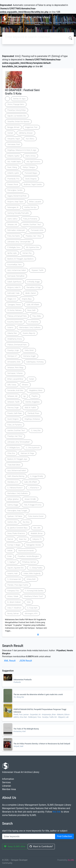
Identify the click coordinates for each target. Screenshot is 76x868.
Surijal (31, 379)
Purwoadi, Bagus (31, 173)
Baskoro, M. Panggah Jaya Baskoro (20, 259)
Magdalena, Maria (36, 390)
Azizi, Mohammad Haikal (17, 471)
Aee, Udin (37, 528)
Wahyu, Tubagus (29, 167)
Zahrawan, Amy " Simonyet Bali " (19, 242)
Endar (10, 556)
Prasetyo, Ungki (13, 350)
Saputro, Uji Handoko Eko (17, 116)
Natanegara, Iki (13, 207)
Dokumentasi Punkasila (23, 680)
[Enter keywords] (29, 836)
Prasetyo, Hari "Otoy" (15, 436)
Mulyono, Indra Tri (14, 287)
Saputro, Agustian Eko (16, 568)
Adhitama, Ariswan (26, 133)
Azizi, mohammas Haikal (17, 270)
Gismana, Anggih (29, 356)
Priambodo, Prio (13, 179)
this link (57, 812)
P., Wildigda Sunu (14, 448)
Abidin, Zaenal (31, 293)
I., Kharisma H (34, 488)
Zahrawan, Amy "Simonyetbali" (19, 442)
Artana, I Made (13, 596)
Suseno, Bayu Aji (29, 333)
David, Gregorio (13, 419)
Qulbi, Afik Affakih (31, 482)
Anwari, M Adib (30, 499)
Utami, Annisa (30, 156)
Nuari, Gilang (12, 167)
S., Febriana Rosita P (15, 488)
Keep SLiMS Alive (15, 846)
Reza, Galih (32, 310)
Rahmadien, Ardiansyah (16, 230)
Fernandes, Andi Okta (15, 390)
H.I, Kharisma (33, 322)
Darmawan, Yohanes (15, 373)
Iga (24, 396)
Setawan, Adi (12, 225)
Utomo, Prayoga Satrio (16, 104)
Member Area (9, 789)
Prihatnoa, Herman (29, 562)
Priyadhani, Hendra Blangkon (28, 556)
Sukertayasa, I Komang (35, 362)
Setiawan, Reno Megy (15, 368)
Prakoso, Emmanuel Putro (17, 345)
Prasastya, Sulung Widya (17, 110)
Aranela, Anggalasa (32, 402)
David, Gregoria (31, 179)
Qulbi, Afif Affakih (33, 305)
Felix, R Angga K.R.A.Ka (33, 505)
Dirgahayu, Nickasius (32, 419)
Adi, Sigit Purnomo (33, 162)
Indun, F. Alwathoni (14, 608)
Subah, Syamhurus (14, 282)
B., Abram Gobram (14, 602)
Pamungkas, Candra (15, 190)
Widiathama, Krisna (15, 339)
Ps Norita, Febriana (14, 310)
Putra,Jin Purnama (30, 219)
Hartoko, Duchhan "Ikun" (16, 430)
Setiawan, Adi (12, 396)
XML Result (10, 661)
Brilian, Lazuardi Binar (15, 379)
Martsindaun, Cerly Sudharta (30, 328)
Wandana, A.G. (13, 482)
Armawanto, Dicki (14, 362)
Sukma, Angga (13, 505)
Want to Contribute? (41, 846)
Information (8, 779)
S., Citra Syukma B (33, 448)
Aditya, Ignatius (13, 499)
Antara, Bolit (31, 579)
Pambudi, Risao (33, 413)
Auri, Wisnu (30, 139)
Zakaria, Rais (12, 333)
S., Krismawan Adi (14, 579)
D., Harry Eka (36, 430)
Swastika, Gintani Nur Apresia (18, 122)
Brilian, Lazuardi (35, 202)
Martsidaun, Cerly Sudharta (18, 493)
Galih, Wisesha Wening (16, 476)
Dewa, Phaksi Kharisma (16, 533)
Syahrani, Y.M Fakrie (15, 516)
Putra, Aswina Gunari (36, 516)
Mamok (10, 539)
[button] (38, 635)
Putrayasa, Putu (13, 591)
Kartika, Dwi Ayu (30, 207)
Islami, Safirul (12, 219)
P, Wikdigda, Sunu (14, 247)
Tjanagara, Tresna (14, 305)
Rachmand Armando (26, 551)
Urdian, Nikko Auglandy (32, 574)
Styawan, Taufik (37, 270)
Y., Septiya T (12, 562)
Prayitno (35, 396)
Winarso (25, 385)
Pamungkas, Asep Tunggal (17, 511)
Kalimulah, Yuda (13, 293)
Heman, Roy (27, 253)
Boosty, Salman (13, 614)
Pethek (10, 551)
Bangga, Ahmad (13, 127)
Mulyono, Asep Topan (15, 202)
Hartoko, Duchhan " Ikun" (32, 225)
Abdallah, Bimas (37, 533)
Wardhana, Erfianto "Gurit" (34, 596)
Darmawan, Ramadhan (16, 276)
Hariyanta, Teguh (14, 139)
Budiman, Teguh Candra (33, 184)
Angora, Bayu (27, 299)
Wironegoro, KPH (31, 614)
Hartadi (10, 133)
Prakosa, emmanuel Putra (17, 316)
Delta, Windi (29, 350)
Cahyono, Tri (37, 539)
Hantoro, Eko (12, 522)
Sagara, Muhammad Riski (17, 196)
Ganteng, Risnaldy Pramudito (18, 213)
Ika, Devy (26, 522)
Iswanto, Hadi (12, 574)
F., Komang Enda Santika (34, 591)
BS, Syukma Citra (33, 247)
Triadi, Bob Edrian (14, 465)
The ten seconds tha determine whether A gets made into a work (38, 695)
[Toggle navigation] (70, 18)
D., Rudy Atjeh (32, 608)
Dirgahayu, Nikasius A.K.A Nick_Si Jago (22, 150)
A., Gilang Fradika (36, 568)
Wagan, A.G (12, 299)
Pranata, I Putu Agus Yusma (18, 585)
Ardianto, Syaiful (13, 156)
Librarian (7, 786)
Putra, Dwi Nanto (14, 236)
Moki (29, 602)
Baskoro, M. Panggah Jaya (17, 459)
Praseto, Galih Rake (15, 413)
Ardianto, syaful (13, 173)
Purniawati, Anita (37, 230)
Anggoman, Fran (31, 127)
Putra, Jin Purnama (15, 425)
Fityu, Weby (37, 316)
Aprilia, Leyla (12, 253)
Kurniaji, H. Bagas (14, 545)
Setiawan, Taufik (13, 402)
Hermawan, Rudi (14, 144)
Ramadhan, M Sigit (34, 287)
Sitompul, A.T (12, 356)
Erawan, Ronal (13, 184)
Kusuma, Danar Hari (15, 322)
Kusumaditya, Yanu (15, 265)
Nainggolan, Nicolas (34, 545)
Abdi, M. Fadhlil (30, 408)
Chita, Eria (11, 453)
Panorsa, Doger (13, 408)
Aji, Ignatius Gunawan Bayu (17, 528)
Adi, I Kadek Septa (14, 162)
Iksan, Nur (23, 539)
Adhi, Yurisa (12, 385)
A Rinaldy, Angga (33, 282)
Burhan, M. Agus (19, 99)
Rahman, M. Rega (27, 453)
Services (6, 782)
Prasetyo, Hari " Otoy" (34, 236)
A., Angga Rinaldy (37, 476)
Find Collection (64, 836)
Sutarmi (10, 328)
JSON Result (26, 661)
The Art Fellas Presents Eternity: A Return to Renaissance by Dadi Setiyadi (42, 744)
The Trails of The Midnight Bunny (26, 729)
